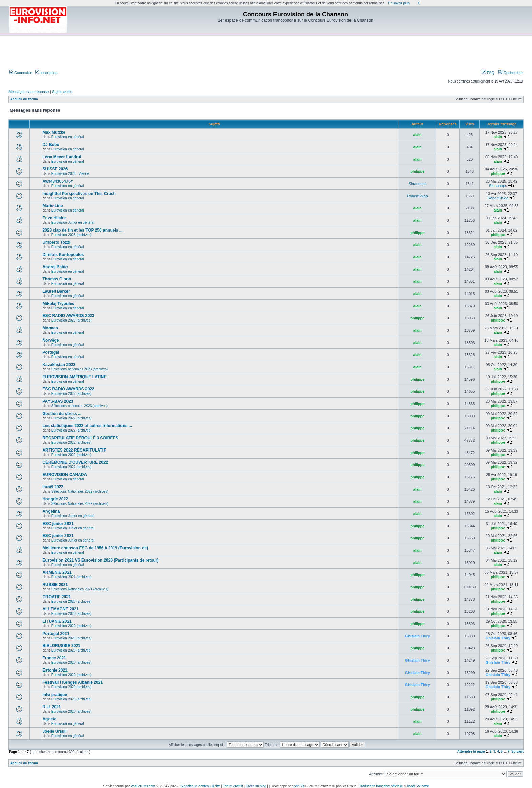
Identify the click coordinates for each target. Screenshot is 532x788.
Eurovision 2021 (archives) (71, 577)
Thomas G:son (57, 279)
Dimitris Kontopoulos (63, 255)
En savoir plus (399, 3)
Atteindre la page (471, 752)
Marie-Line (53, 206)
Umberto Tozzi (56, 242)
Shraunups (417, 184)
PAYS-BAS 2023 (58, 401)
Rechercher (511, 73)
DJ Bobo (51, 145)
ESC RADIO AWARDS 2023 (68, 316)
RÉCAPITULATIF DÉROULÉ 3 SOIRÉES (80, 438)
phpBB (299, 786)
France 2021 (54, 658)
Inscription (46, 73)
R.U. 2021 (52, 707)
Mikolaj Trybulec (58, 304)
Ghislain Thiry (417, 636)
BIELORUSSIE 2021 (61, 646)
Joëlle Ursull (54, 731)
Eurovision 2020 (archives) (71, 601)
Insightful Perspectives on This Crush (79, 194)
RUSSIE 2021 (55, 585)
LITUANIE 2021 (57, 621)
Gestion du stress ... (62, 414)
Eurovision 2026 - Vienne (70, 174)
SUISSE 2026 (55, 169)
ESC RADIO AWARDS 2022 (68, 389)
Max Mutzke (54, 132)
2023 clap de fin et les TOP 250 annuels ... (82, 230)
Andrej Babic (55, 267)
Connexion (21, 73)
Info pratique (55, 695)
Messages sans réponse (29, 92)
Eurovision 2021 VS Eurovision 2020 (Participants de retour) (100, 560)
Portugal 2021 (56, 634)
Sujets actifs (62, 92)
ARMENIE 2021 (57, 572)
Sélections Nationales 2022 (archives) (80, 491)
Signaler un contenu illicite (200, 786)
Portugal (51, 352)
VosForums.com (143, 786)
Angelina (51, 511)
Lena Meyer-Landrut (62, 157)
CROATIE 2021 (56, 597)
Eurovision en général (68, 137)
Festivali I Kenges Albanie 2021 (73, 682)
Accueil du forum (24, 99)
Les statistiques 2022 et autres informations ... (87, 426)
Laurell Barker (56, 291)
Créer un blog (256, 786)
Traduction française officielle (381, 786)
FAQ (488, 73)
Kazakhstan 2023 (59, 365)
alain (417, 135)
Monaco (50, 328)
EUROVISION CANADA (65, 475)
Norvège (51, 340)
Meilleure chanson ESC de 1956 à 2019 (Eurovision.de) (95, 548)
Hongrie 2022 (55, 499)
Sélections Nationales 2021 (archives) (80, 589)
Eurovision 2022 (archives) (71, 394)
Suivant (517, 752)
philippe (417, 171)
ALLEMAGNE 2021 (60, 609)
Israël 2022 (53, 487)
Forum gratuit (233, 786)
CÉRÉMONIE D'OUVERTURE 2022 (75, 462)
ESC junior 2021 (58, 524)
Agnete (49, 719)
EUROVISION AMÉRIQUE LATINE (74, 377)
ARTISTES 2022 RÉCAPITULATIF (74, 450)
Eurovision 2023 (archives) (71, 235)
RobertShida (417, 196)
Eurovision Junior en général (73, 223)
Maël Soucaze (418, 786)
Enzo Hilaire (54, 218)
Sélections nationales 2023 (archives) (79, 369)
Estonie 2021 (55, 670)
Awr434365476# (58, 181)
